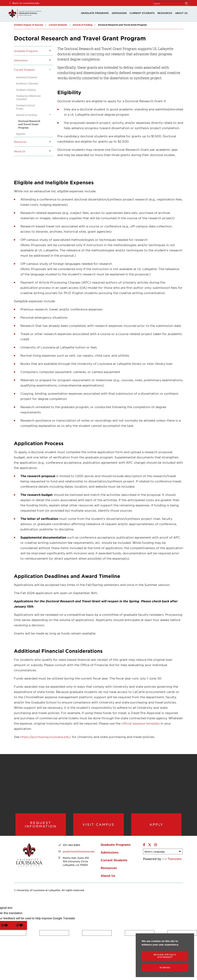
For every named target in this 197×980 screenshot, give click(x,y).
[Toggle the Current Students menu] (49, 70)
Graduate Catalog (26, 90)
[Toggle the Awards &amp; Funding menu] (49, 115)
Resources (165, 13)
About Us (181, 13)
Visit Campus (98, 826)
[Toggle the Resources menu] (49, 142)
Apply (156, 826)
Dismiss (165, 967)
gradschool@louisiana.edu (79, 854)
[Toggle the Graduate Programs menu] (49, 51)
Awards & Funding (83, 25)
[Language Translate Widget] (163, 854)
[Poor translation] (19, 928)
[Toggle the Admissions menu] (49, 60)
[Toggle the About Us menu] (49, 151)
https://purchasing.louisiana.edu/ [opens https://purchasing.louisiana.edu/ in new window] (46, 737)
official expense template (141, 723)
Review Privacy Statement (165, 956)
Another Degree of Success (29, 25)
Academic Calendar (27, 83)
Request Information (41, 826)
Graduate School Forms (25, 107)
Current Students (142, 13)
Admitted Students (27, 77)
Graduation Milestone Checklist (28, 97)
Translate (172, 862)
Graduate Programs (95, 13)
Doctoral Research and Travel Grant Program (29, 124)
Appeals (21, 134)
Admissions (119, 13)
